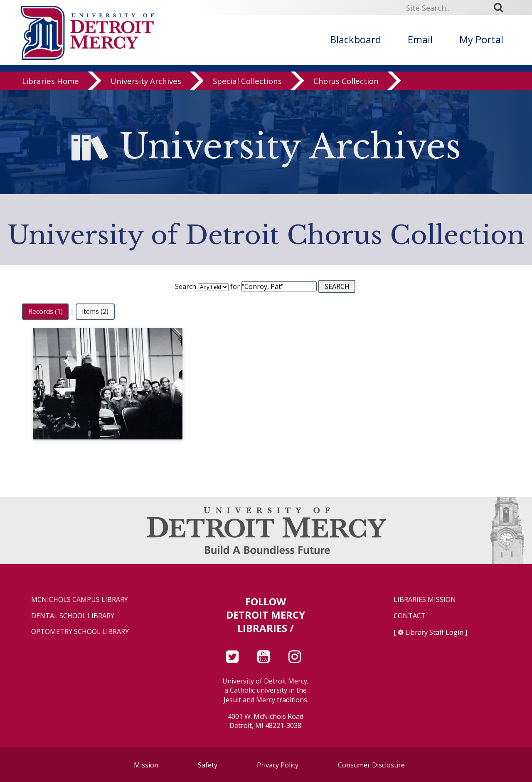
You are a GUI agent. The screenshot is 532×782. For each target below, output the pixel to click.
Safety (208, 765)
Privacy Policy (278, 765)
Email (420, 39)
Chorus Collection (346, 81)
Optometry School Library (80, 632)
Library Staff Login (434, 632)
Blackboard (356, 39)
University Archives (146, 81)
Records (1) (46, 311)
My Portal (481, 39)
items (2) (95, 311)
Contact (410, 616)
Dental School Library (73, 616)
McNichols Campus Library (80, 600)
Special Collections (247, 81)
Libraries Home (50, 81)
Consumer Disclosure (371, 765)
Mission (146, 765)
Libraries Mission (425, 600)
